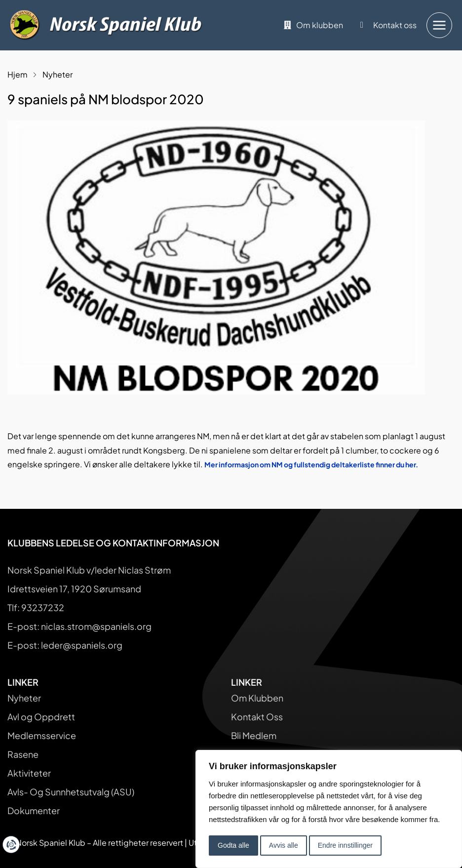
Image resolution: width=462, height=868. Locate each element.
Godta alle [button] (233, 845)
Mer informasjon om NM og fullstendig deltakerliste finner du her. (311, 464)
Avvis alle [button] (284, 845)
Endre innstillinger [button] (345, 845)
